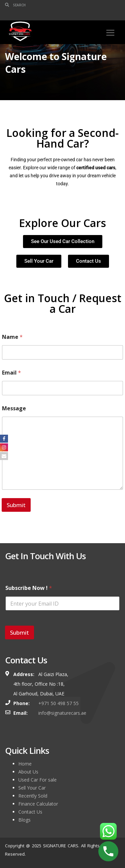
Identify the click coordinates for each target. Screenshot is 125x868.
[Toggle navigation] (110, 33)
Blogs (24, 820)
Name (12, 337)
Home (25, 764)
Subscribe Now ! (29, 588)
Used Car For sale (37, 780)
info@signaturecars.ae (62, 713)
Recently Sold (33, 796)
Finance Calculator (38, 804)
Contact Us (30, 812)
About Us (28, 772)
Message (14, 408)
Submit (16, 505)
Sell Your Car (32, 788)
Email (11, 373)
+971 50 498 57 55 (58, 703)
